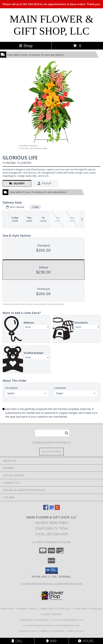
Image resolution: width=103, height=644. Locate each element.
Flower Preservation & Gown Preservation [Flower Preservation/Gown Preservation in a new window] (52, 584)
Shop (26, 46)
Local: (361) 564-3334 (51, 534)
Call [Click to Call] (17, 641)
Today (35, 207)
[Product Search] (52, 433)
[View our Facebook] (46, 509)
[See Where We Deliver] (51, 451)
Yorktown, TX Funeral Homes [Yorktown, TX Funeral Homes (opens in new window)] (19, 609)
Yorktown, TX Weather (34, 620)
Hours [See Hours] (86, 641)
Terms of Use (75, 631)
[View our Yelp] (57, 509)
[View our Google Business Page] (51, 509)
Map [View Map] (51, 641)
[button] (52, 571)
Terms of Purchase (52, 631)
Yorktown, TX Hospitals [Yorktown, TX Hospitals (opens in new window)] (56, 609)
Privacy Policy (28, 631)
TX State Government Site (67, 620)
